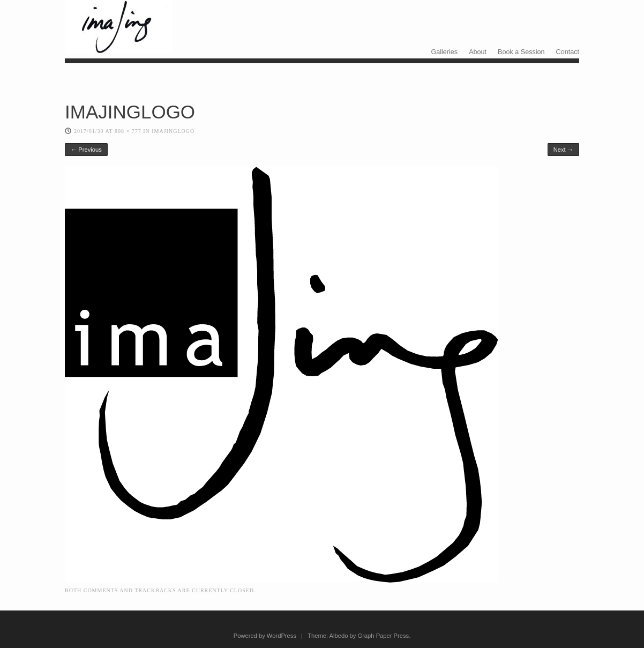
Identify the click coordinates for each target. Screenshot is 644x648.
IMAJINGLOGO (173, 131)
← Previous (86, 150)
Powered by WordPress (265, 636)
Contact (568, 52)
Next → (563, 150)
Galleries (444, 52)
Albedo (339, 636)
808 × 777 (128, 131)
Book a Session (521, 52)
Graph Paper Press (383, 636)
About (478, 52)
